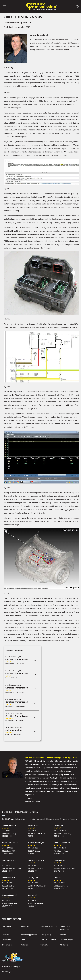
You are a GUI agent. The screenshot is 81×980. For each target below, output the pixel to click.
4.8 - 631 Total (7, 882)
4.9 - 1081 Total (60, 847)
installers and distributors (67, 781)
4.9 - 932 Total (33, 899)
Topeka (69, 778)
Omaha (52, 778)
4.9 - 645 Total (33, 847)
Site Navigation (8, 972)
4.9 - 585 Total (7, 829)
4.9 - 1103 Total (60, 829)
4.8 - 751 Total (33, 882)
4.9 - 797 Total (33, 829)
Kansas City (44, 778)
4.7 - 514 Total (59, 864)
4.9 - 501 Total (7, 864)
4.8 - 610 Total (33, 864)
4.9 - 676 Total (59, 882)
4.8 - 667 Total (7, 899)
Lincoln (59, 778)
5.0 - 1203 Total (8, 847)
